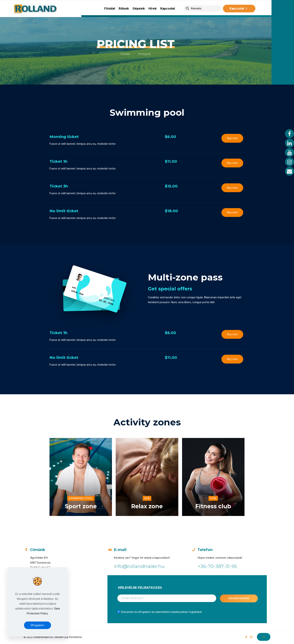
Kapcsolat (239, 9)
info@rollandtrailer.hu (139, 566)
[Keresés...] (202, 8)
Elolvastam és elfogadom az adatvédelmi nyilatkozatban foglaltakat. (160, 612)
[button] (232, 138)
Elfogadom (37, 625)
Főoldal (125, 54)
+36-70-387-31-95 (217, 566)
